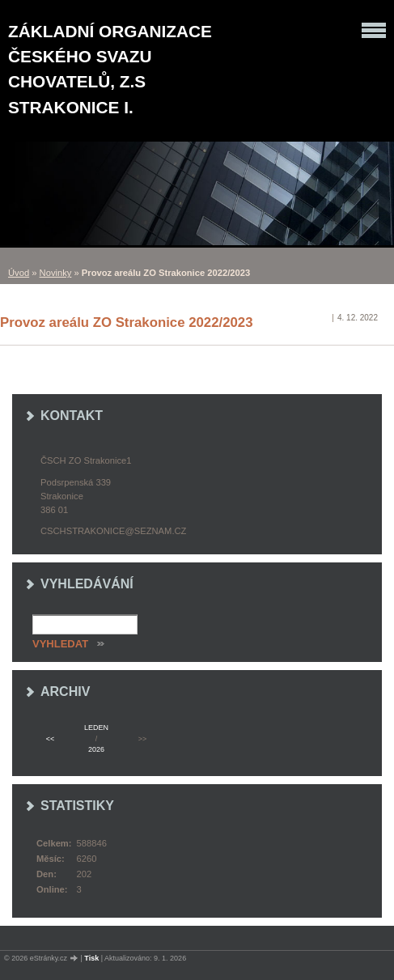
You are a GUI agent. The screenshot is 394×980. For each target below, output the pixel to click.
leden (96, 728)
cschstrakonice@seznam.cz (113, 531)
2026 (96, 749)
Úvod (19, 273)
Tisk (91, 958)
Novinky (56, 273)
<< (50, 739)
